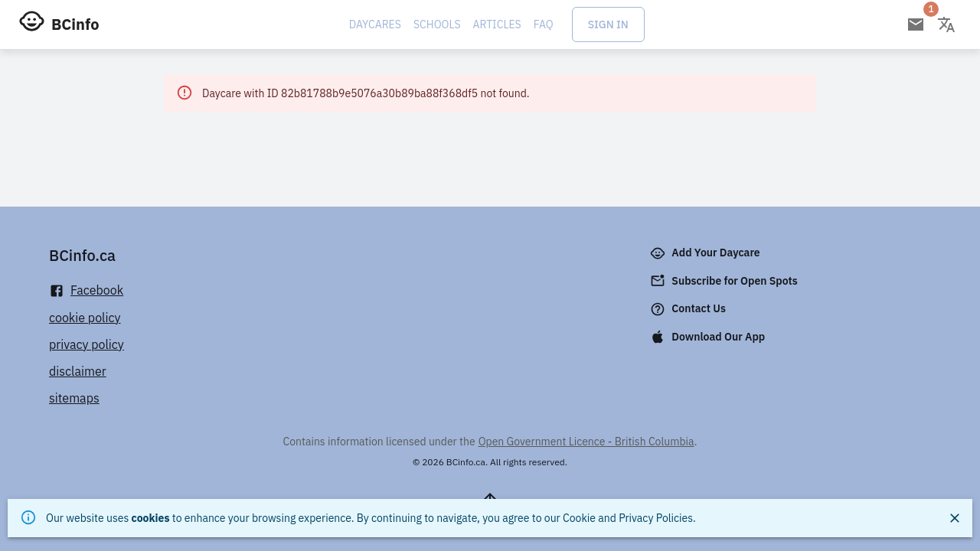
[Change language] (946, 24)
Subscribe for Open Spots (725, 281)
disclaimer (78, 371)
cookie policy (85, 318)
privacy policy (87, 344)
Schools (437, 24)
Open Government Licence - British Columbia (586, 442)
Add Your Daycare (706, 253)
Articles (497, 24)
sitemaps (74, 398)
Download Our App (709, 337)
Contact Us (689, 309)
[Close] (955, 518)
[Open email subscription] (916, 24)
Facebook (86, 290)
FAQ (544, 24)
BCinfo (75, 24)
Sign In (608, 24)
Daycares (375, 24)
